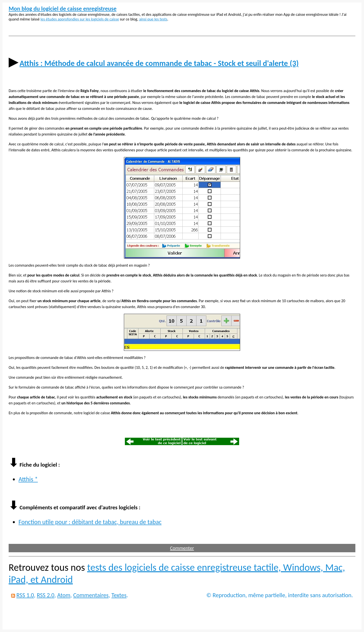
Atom (64, 595)
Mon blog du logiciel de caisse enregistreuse (63, 9)
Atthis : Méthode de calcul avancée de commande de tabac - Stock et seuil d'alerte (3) (159, 63)
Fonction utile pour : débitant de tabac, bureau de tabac (90, 522)
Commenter (182, 548)
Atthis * (28, 479)
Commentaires (91, 595)
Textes (119, 595)
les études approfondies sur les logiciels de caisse (80, 19)
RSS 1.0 (25, 595)
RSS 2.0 (46, 595)
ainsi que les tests (153, 19)
